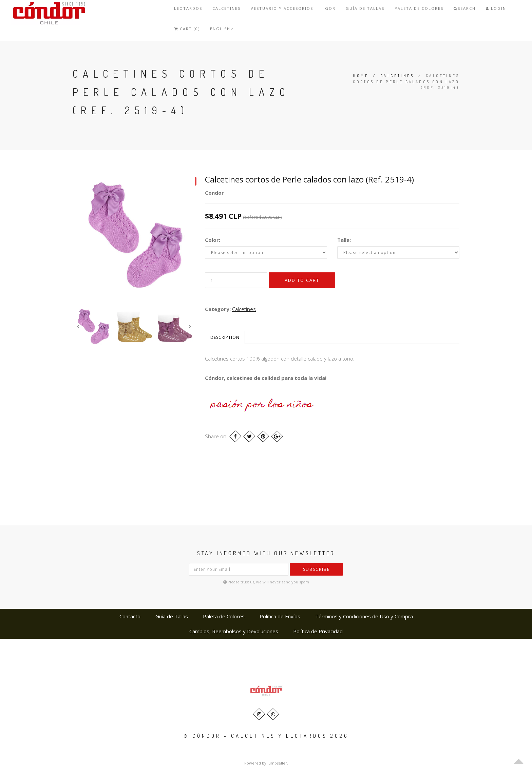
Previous (78, 326)
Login (496, 8)
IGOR (329, 8)
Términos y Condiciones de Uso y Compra (364, 616)
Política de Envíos (280, 616)
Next (190, 326)
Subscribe (316, 569)
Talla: (344, 240)
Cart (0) (187, 29)
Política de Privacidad (318, 631)
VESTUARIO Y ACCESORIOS (282, 8)
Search (465, 8)
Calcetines (226, 8)
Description (225, 337)
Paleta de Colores (419, 8)
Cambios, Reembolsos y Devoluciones (234, 631)
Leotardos (188, 8)
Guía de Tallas (365, 8)
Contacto (130, 616)
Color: (213, 240)
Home (361, 76)
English (222, 29)
